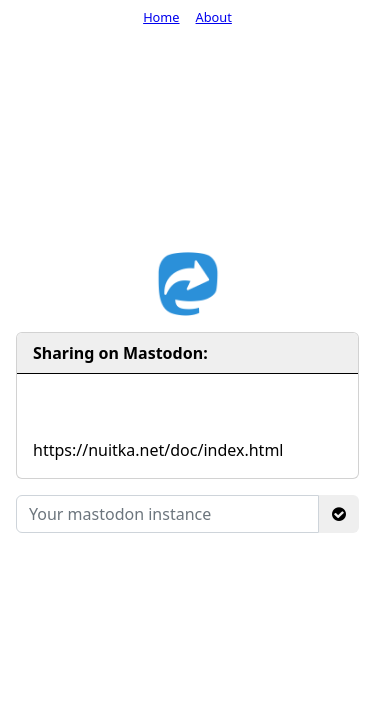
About (214, 17)
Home (161, 17)
